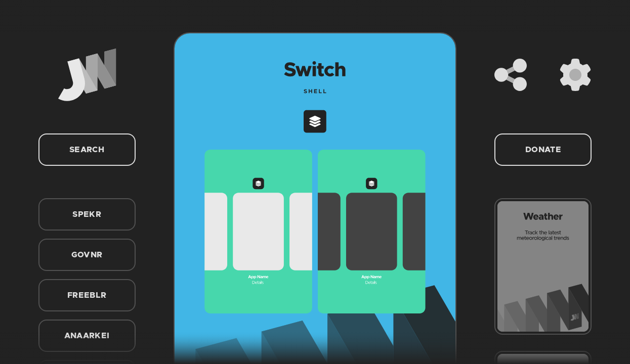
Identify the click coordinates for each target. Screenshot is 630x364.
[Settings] (575, 75)
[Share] (511, 75)
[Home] (87, 75)
